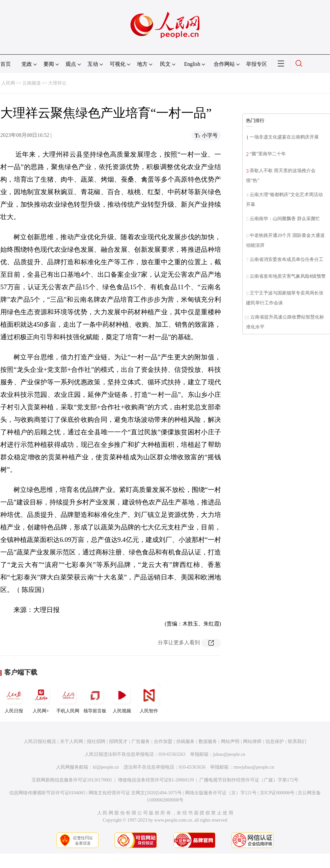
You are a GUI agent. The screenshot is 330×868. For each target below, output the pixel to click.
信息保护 (275, 741)
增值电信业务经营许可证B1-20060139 (156, 780)
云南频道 (32, 83)
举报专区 (257, 64)
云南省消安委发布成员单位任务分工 (287, 259)
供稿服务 (185, 741)
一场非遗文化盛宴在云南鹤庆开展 (284, 137)
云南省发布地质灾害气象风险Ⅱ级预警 (288, 276)
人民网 (8, 83)
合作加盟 (163, 741)
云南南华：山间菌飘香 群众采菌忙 (285, 219)
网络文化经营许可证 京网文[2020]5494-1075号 (135, 793)
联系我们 (297, 741)
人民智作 (149, 699)
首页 (6, 64)
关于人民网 (71, 741)
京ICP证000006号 (277, 793)
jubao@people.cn (229, 754)
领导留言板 (95, 699)
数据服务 (208, 741)
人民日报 (14, 699)
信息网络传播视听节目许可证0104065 (47, 793)
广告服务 (141, 741)
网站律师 (252, 741)
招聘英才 (118, 741)
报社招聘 (96, 741)
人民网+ (41, 699)
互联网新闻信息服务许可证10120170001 (72, 780)
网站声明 (230, 741)
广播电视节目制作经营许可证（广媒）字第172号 (249, 780)
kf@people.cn (106, 767)
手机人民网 (68, 699)
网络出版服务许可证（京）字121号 (221, 793)
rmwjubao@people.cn (254, 767)
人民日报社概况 (40, 741)
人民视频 (122, 699)
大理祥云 (57, 83)
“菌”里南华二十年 (268, 154)
